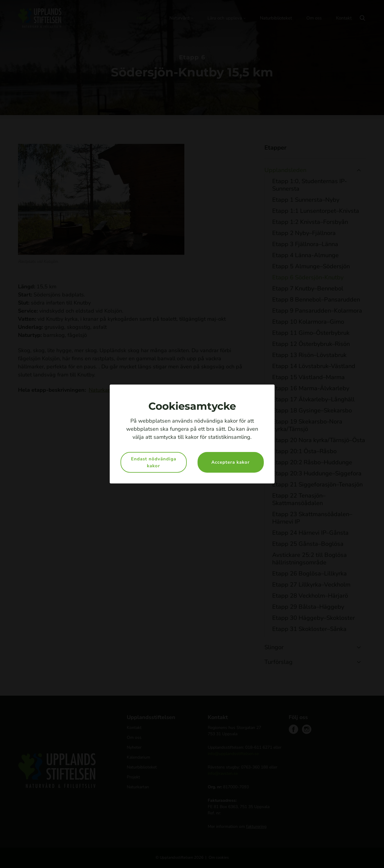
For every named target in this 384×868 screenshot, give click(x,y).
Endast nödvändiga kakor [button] (154, 462)
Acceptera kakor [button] (231, 462)
